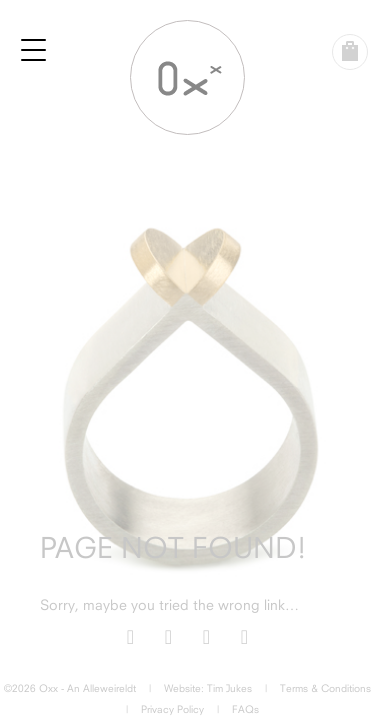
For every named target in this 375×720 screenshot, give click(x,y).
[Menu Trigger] (34, 50)
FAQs (245, 709)
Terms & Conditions (325, 688)
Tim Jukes (229, 688)
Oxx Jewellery (187, 77)
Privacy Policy (172, 709)
